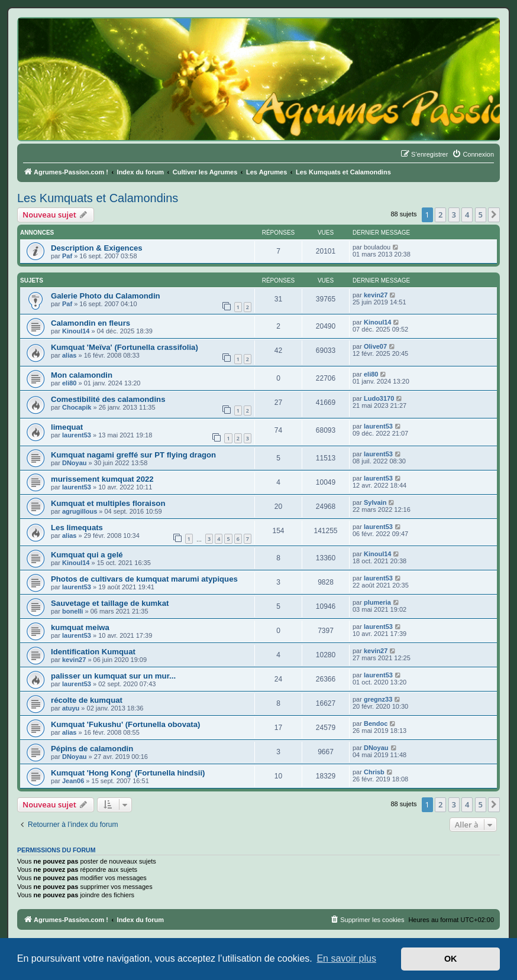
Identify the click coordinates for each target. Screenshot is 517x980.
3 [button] (454, 215)
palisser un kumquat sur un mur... (113, 676)
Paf (67, 256)
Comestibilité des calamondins (108, 399)
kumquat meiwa (80, 627)
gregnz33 (378, 699)
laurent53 (77, 435)
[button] (494, 215)
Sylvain (375, 502)
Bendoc (376, 723)
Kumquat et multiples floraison (108, 503)
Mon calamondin (82, 375)
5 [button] (481, 215)
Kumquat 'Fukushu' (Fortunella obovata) (125, 724)
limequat (67, 427)
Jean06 (73, 781)
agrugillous (80, 511)
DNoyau (75, 463)
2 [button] (440, 215)
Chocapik (77, 407)
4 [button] (467, 215)
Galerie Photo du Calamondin (106, 296)
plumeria (377, 602)
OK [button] (451, 959)
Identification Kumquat (93, 652)
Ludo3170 (379, 398)
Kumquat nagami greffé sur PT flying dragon (133, 455)
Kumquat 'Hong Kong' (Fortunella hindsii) (128, 773)
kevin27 (376, 295)
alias (69, 355)
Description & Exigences (97, 248)
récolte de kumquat (87, 700)
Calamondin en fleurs (91, 323)
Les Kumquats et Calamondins (98, 198)
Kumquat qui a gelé (87, 555)
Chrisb (374, 772)
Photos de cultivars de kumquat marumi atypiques (144, 579)
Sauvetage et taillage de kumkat (110, 603)
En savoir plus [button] (346, 958)
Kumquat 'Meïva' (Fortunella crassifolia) (125, 347)
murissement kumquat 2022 (102, 479)
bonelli (72, 611)
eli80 (69, 383)
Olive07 (375, 346)
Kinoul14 (76, 331)
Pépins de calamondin (92, 749)
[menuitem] (473, 154)
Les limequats (77, 528)
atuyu (71, 708)
